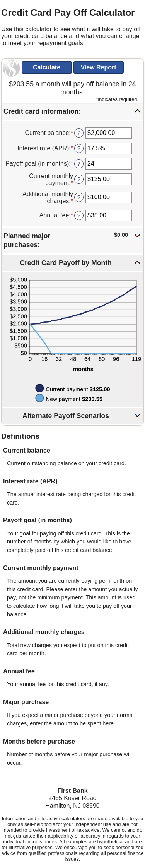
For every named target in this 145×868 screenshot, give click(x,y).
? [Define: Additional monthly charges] (79, 197)
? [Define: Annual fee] (79, 215)
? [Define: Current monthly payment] (79, 179)
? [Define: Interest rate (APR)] (79, 148)
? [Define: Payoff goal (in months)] (79, 164)
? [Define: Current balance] (79, 133)
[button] (72, 112)
